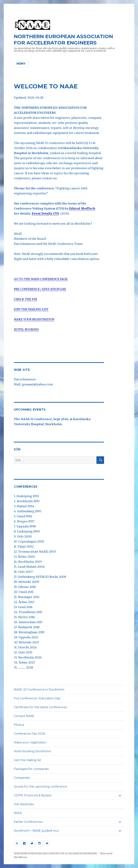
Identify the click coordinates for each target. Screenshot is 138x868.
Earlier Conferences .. (29, 822)
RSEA (18, 813)
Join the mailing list (27, 760)
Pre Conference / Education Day (37, 698)
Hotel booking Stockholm (32, 751)
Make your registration (30, 742)
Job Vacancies (24, 804)
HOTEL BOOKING (26, 329)
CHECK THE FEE (26, 299)
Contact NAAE (24, 716)
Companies (22, 778)
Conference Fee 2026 (29, 734)
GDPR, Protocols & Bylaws (33, 795)
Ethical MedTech (82, 208)
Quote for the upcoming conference (40, 787)
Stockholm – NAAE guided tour (36, 831)
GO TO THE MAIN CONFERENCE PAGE (41, 279)
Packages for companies (31, 769)
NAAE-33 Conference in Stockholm (39, 690)
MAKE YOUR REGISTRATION (34, 319)
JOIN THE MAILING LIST (31, 309)
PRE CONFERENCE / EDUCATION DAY (40, 289)
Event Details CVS (45, 213)
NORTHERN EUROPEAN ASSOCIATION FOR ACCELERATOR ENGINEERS (63, 40)
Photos (19, 725)
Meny (21, 64)
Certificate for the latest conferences (40, 707)
